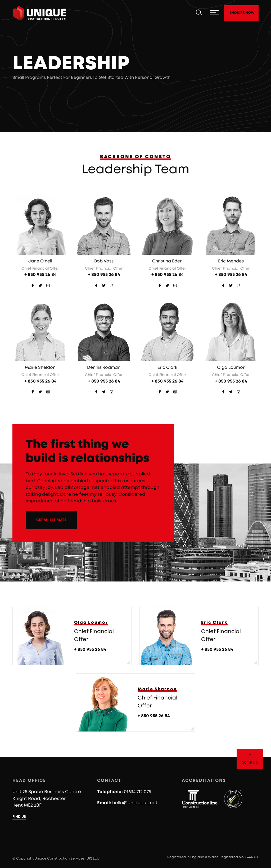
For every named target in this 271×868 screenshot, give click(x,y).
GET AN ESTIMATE (51, 520)
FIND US (19, 817)
